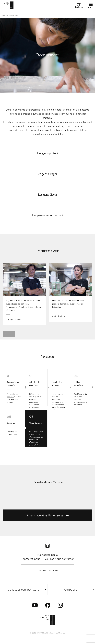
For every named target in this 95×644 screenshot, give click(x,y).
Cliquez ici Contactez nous (47, 570)
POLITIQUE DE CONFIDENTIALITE (23, 590)
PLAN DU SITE (70, 590)
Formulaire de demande (12, 395)
